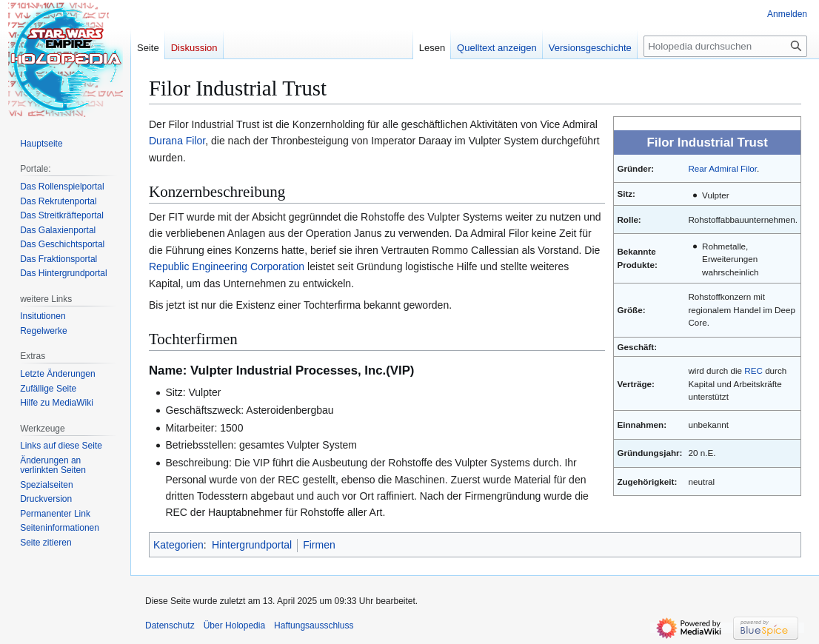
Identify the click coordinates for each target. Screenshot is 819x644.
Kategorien (178, 545)
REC (753, 370)
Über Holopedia (234, 625)
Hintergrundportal (252, 545)
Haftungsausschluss (314, 625)
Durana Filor (177, 141)
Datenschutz (170, 625)
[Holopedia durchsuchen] (725, 46)
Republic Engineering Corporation (227, 266)
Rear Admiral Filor (722, 168)
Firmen (319, 545)
